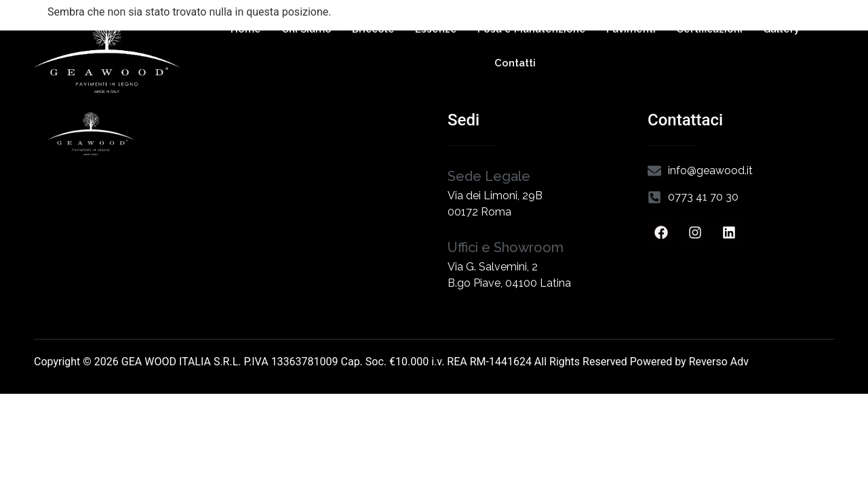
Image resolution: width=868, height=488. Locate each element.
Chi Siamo (307, 29)
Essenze (436, 29)
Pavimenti (631, 29)
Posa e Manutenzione (532, 29)
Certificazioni (709, 29)
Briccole (373, 29)
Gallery (781, 29)
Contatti (515, 63)
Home (246, 29)
